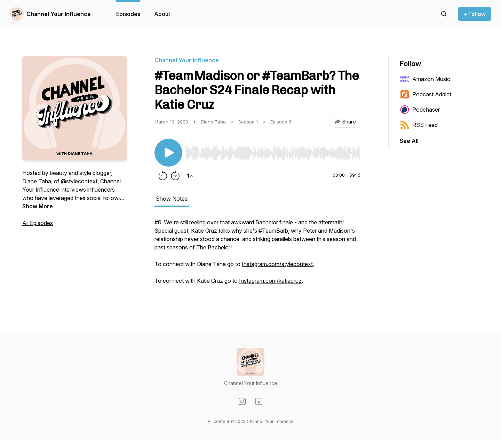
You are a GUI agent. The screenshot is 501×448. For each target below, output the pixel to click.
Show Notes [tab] (172, 199)
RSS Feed (419, 125)
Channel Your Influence (59, 14)
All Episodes (38, 223)
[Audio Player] (273, 151)
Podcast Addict (426, 94)
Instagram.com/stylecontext (277, 264)
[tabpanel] (257, 255)
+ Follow (475, 14)
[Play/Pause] (168, 153)
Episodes (128, 14)
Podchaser (420, 110)
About (162, 14)
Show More (38, 206)
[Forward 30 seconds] (175, 176)
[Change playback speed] (190, 176)
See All (409, 141)
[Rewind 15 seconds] (163, 176)
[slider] (273, 153)
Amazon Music (425, 79)
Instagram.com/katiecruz (270, 281)
